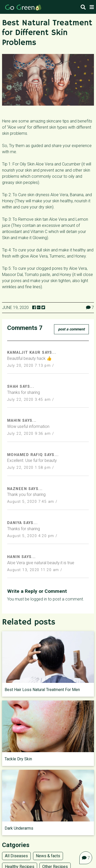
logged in (39, 599)
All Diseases (16, 856)
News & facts (48, 856)
